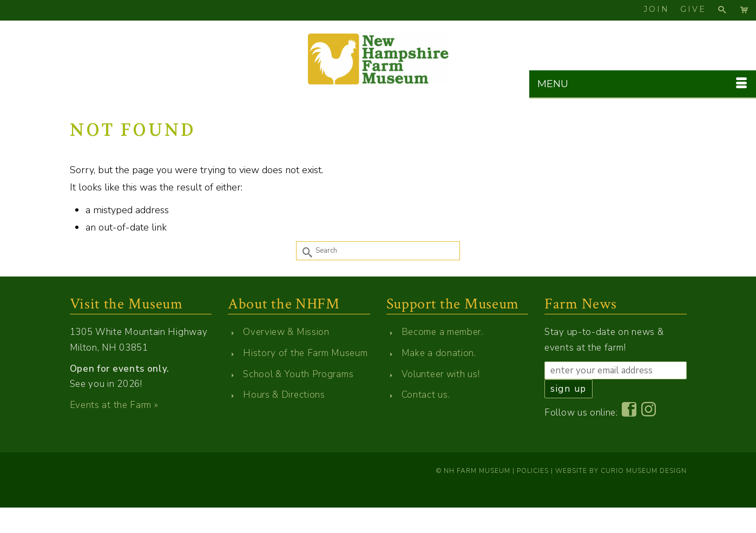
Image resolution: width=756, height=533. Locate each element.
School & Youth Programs (298, 374)
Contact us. (426, 395)
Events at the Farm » (114, 405)
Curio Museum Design (644, 471)
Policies (533, 471)
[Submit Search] (304, 251)
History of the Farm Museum (305, 353)
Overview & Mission (286, 332)
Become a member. (442, 332)
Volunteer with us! (441, 374)
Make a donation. (439, 353)
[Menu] (643, 84)
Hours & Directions (284, 395)
